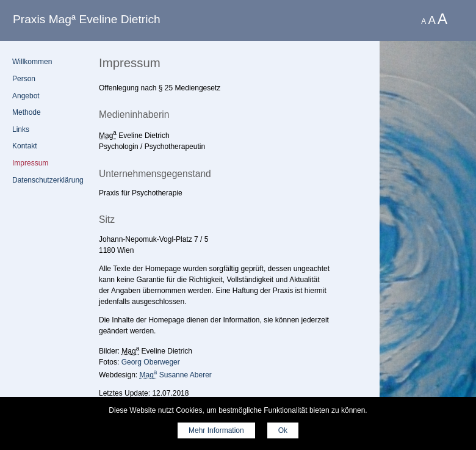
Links (21, 129)
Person (24, 79)
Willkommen (32, 62)
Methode (27, 112)
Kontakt (25, 146)
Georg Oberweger (151, 362)
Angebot (26, 96)
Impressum (30, 163)
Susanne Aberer (176, 375)
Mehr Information (216, 430)
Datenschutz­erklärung (48, 180)
